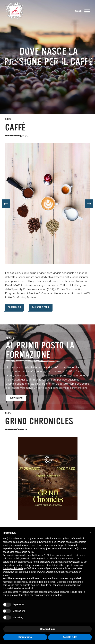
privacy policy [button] (44, 542)
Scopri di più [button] (47, 629)
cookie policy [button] (27, 552)
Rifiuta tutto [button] (25, 637)
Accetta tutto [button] (70, 637)
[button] (91, 533)
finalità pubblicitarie (13, 568)
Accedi (78, 11)
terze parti (55, 555)
